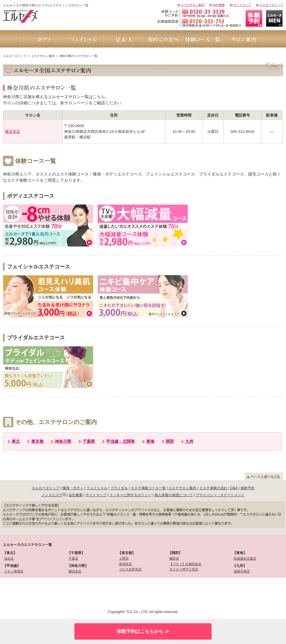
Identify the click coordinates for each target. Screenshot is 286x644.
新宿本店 (125, 564)
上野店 (124, 558)
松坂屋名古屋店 (245, 558)
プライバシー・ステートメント (220, 495)
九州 (189, 441)
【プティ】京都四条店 (185, 564)
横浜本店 (13, 132)
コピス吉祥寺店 (130, 569)
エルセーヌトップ (271, 5)
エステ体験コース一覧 (148, 488)
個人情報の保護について (174, 495)
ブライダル (119, 488)
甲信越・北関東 (121, 441)
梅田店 (174, 558)
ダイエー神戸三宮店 (184, 569)
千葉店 (73, 558)
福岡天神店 (242, 571)
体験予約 (247, 488)
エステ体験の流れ (213, 488)
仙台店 (9, 558)
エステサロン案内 (193, 5)
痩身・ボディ (73, 488)
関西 (170, 441)
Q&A (234, 488)
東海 (150, 441)
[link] (34, 593)
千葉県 (89, 441)
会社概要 (219, 5)
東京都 (37, 441)
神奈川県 (63, 441)
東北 (16, 441)
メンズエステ (52, 495)
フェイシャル (97, 488)
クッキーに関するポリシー (130, 495)
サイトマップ (242, 5)
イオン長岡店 (14, 571)
